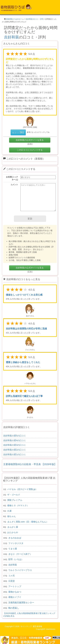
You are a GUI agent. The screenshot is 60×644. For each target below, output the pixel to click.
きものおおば (15, 538)
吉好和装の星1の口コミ (15, 454)
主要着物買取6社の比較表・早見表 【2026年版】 (30, 464)
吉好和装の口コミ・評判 (34, 19)
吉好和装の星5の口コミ (15, 436)
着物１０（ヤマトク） (18, 505)
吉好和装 (12, 37)
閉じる (56, 638)
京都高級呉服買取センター (21, 603)
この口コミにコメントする (30, 150)
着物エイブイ (15, 597)
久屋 (9, 511)
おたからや (13, 532)
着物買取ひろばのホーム (15, 19)
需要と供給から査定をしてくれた (23, 362)
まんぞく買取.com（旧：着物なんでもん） (28, 522)
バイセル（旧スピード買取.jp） (22, 489)
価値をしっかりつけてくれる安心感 (24, 295)
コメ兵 (12, 576)
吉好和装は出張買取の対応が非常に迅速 (26, 329)
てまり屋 (13, 549)
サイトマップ (26, 626)
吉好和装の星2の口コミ (15, 450)
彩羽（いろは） (16, 559)
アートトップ (15, 586)
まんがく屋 (13, 527)
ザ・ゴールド (14, 495)
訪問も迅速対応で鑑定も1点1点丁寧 (24, 396)
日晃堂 (12, 581)
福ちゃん (12, 516)
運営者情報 (37, 626)
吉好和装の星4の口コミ (15, 440)
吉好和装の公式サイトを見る (30, 140)
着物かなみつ (15, 592)
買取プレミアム (15, 500)
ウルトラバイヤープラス (20, 570)
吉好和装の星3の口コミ (15, 445)
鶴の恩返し (14, 608)
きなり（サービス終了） (20, 554)
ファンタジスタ (16, 543)
